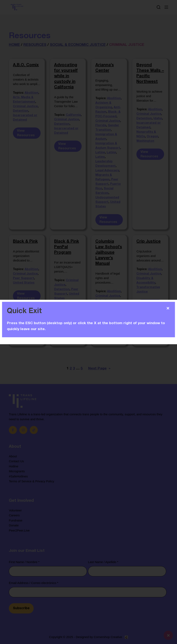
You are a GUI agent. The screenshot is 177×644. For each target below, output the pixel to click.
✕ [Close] (168, 308)
